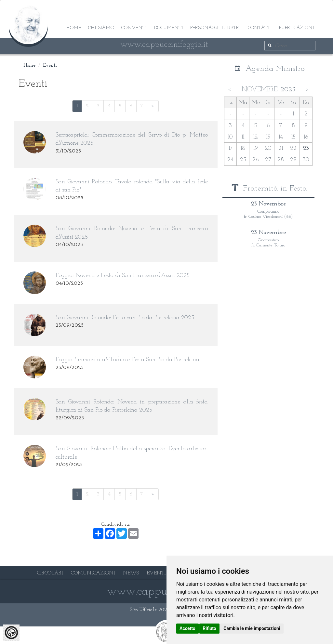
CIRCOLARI (50, 573)
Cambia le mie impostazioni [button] (252, 628)
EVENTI (156, 573)
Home (73, 28)
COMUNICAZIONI (93, 573)
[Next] (153, 106)
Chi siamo (101, 28)
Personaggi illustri (215, 28)
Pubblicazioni (297, 28)
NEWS (131, 573)
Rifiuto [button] (209, 628)
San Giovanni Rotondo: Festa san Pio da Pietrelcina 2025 (125, 318)
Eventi (50, 66)
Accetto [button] (187, 628)
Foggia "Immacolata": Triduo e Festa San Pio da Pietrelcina (127, 360)
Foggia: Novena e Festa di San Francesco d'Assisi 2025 (123, 276)
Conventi (134, 28)
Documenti (169, 28)
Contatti (260, 28)
